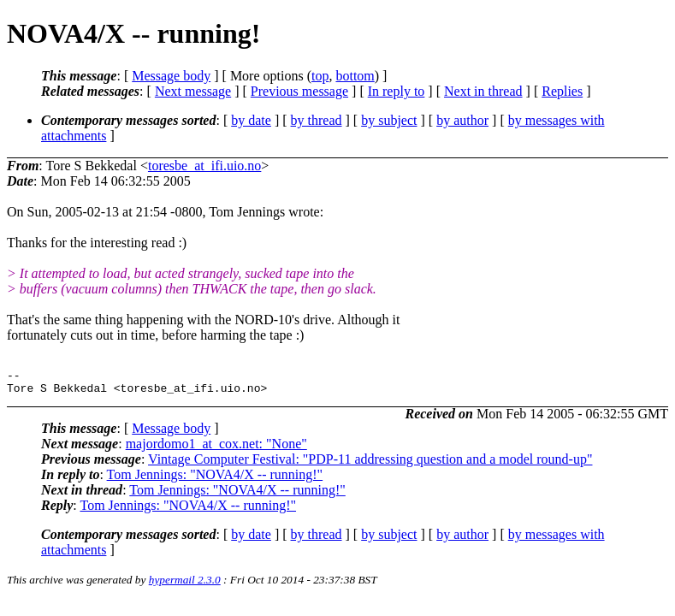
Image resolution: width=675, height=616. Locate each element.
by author (462, 120)
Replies (562, 91)
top (320, 76)
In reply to (397, 91)
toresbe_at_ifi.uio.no (204, 166)
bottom (355, 76)
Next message (193, 91)
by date (251, 120)
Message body (171, 76)
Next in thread (483, 91)
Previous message (299, 91)
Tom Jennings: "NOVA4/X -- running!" (215, 480)
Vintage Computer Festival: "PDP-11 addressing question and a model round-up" (370, 464)
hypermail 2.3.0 (185, 585)
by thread (317, 120)
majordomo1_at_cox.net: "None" (216, 449)
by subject (389, 120)
